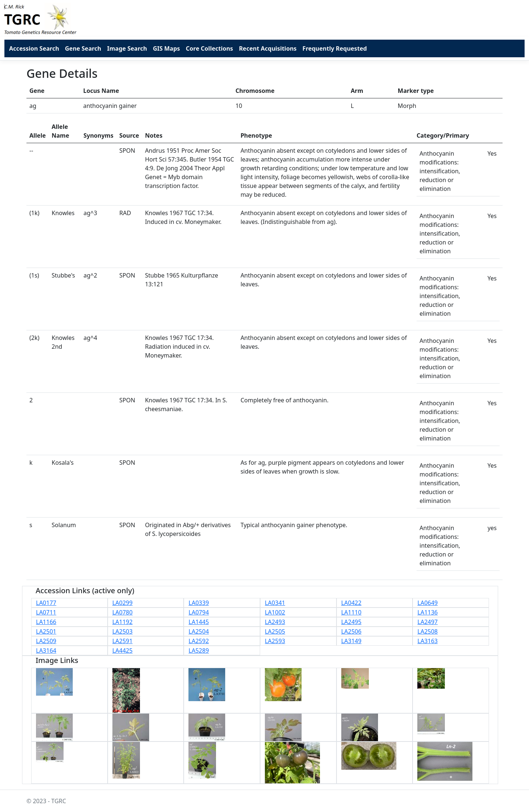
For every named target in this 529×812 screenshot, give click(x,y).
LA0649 (427, 603)
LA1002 (275, 612)
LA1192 (123, 622)
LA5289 (199, 650)
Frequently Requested (334, 48)
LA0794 (199, 612)
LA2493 (275, 622)
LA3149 (351, 641)
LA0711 (46, 612)
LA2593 (275, 641)
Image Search (127, 48)
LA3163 (427, 641)
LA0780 (123, 612)
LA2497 (427, 622)
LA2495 (351, 622)
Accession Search (34, 48)
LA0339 (199, 603)
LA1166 (46, 622)
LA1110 (351, 612)
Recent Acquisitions (268, 48)
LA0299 (123, 603)
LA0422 (351, 603)
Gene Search (83, 48)
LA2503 (123, 631)
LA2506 (351, 631)
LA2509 (46, 641)
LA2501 (46, 631)
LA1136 (427, 612)
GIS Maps (166, 48)
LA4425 (123, 650)
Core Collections (210, 48)
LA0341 (275, 603)
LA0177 (46, 603)
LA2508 (427, 631)
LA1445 (199, 622)
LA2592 (199, 641)
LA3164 (46, 650)
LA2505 (275, 631)
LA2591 (123, 641)
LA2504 (199, 631)
